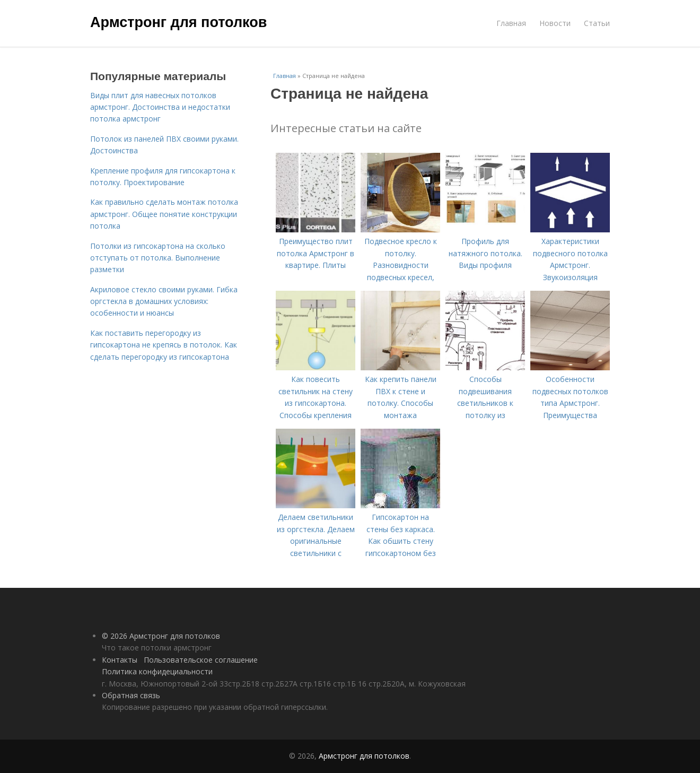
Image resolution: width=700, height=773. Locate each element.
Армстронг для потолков (178, 22)
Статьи (597, 23)
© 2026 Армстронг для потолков (161, 636)
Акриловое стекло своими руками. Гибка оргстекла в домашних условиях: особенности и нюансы (164, 301)
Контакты (120, 660)
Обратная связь (131, 695)
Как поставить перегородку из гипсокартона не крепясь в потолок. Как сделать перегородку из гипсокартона (164, 345)
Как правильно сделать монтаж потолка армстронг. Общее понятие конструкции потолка (164, 214)
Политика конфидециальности (157, 671)
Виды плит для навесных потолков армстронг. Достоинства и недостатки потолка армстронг (160, 107)
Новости (555, 23)
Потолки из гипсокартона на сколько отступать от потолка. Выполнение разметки (158, 258)
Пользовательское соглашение (201, 660)
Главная (511, 23)
